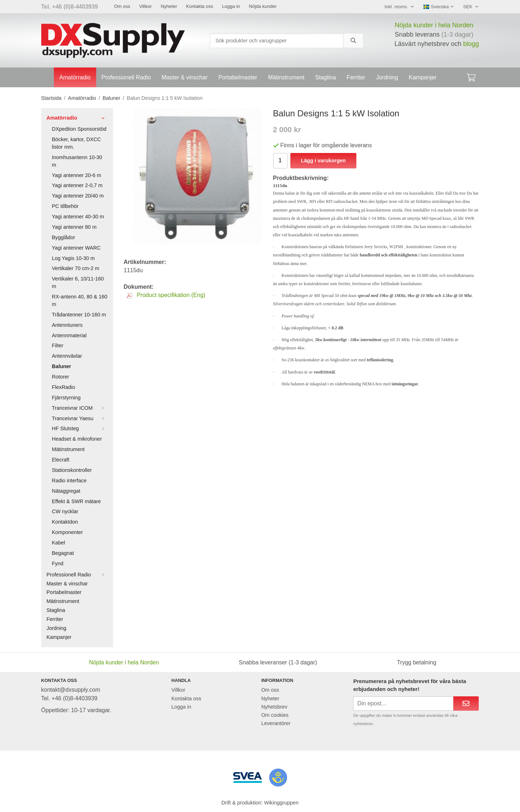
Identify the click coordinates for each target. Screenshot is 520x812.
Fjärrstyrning (66, 398)
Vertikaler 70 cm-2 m (76, 268)
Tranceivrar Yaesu (80, 418)
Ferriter (356, 77)
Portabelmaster (238, 77)
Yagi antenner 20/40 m (78, 196)
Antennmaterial (69, 335)
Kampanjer (423, 77)
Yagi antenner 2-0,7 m (77, 185)
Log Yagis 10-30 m (73, 258)
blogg (471, 44)
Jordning (387, 77)
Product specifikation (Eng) (166, 295)
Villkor (146, 6)
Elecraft (61, 460)
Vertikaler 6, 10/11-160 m (78, 282)
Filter (58, 345)
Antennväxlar (67, 356)
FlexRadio (64, 387)
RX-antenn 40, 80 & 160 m (80, 300)
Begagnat (63, 553)
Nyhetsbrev (274, 707)
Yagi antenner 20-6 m (77, 175)
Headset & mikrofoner (77, 439)
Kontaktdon (65, 522)
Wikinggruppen (281, 803)
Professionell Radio (126, 77)
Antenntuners (67, 325)
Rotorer (61, 377)
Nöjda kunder (263, 6)
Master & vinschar (184, 77)
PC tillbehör (65, 206)
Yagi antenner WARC (76, 248)
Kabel (59, 543)
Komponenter (67, 532)
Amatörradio (75, 77)
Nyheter (169, 6)
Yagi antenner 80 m (74, 227)
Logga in (231, 6)
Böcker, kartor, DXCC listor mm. (77, 143)
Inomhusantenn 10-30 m (77, 161)
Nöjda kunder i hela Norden (434, 25)
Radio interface (69, 481)
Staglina (325, 77)
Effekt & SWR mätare (77, 501)
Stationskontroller (72, 470)
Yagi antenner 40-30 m (78, 217)
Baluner (62, 366)
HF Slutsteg (80, 428)
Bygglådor (64, 237)
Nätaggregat (66, 491)
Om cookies (275, 715)
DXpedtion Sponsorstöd (79, 129)
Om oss (122, 6)
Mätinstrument (286, 77)
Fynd (58, 563)
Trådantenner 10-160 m (79, 315)
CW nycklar (65, 511)
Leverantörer (276, 723)
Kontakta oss (199, 6)
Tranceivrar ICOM (80, 408)
